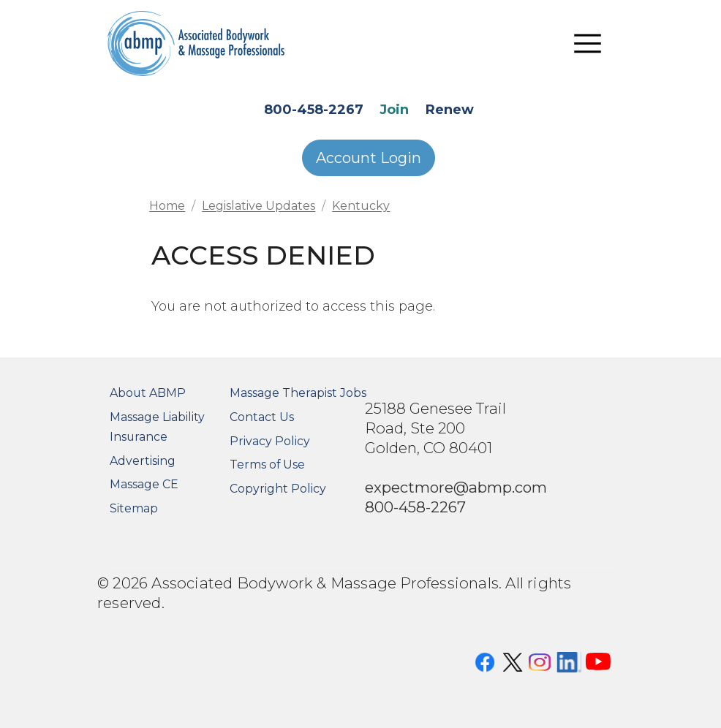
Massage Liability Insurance (157, 427)
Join (394, 110)
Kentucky (361, 206)
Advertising (143, 461)
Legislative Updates (258, 206)
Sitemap (134, 508)
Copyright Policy (278, 489)
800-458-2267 (314, 110)
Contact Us (262, 417)
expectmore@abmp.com (456, 487)
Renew (450, 110)
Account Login (369, 158)
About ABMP (148, 393)
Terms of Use (267, 465)
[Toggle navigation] (588, 44)
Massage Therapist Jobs (298, 393)
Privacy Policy (270, 441)
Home (167, 206)
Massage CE (144, 484)
